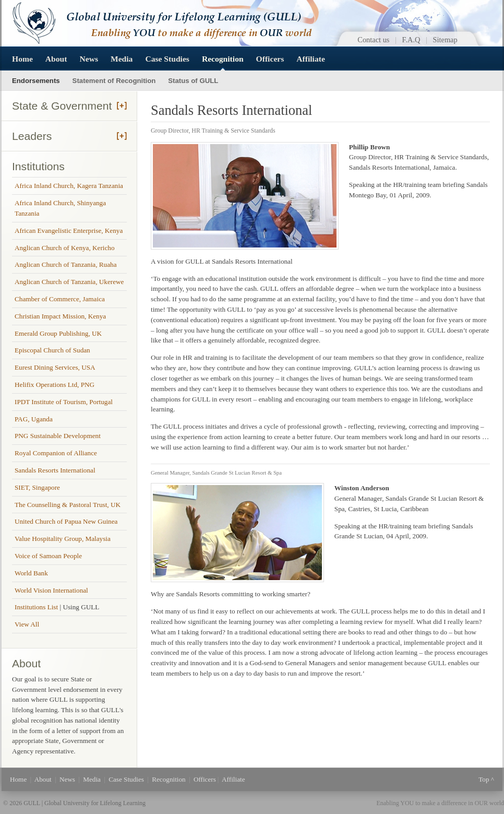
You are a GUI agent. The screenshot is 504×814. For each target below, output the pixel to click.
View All (27, 624)
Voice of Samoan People (48, 556)
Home (22, 59)
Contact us (373, 40)
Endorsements (36, 81)
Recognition (223, 59)
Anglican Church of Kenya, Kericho (65, 248)
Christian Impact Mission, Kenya (60, 316)
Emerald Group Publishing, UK (58, 333)
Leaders (32, 136)
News (89, 59)
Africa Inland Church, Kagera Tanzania (69, 186)
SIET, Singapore (37, 487)
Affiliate (311, 59)
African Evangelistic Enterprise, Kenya (69, 231)
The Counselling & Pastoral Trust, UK (68, 505)
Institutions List (37, 607)
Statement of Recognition (114, 81)
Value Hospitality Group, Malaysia (63, 539)
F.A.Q (411, 40)
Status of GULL (193, 81)
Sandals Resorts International (55, 470)
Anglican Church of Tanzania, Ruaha (65, 264)
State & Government (62, 106)
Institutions (38, 166)
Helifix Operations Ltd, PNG (55, 385)
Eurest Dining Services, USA (55, 367)
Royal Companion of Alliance (56, 453)
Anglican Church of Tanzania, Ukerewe (69, 282)
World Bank (31, 573)
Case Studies (167, 59)
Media (122, 59)
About (56, 59)
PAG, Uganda (34, 419)
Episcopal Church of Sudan (52, 350)
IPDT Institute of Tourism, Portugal (64, 402)
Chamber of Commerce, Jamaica (60, 299)
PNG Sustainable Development (58, 436)
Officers (270, 59)
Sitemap (445, 40)
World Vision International (51, 590)
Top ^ (486, 779)
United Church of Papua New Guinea (66, 521)
